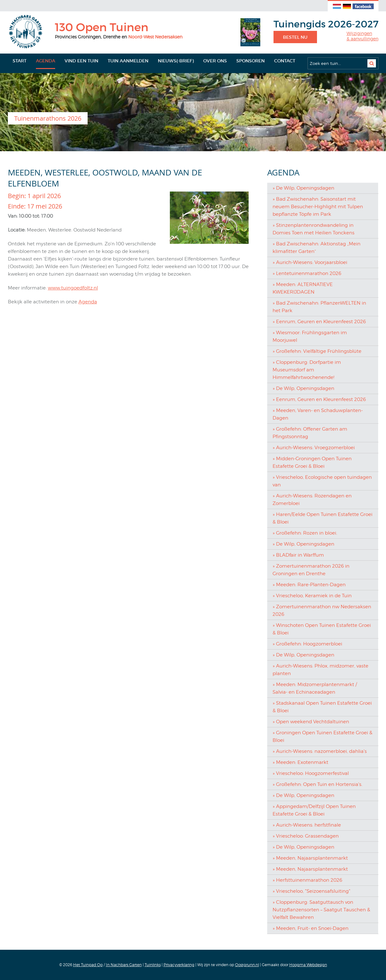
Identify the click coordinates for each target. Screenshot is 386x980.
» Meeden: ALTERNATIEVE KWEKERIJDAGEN (303, 288)
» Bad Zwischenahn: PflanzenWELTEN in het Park (319, 307)
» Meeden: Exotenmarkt (300, 762)
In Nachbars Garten (124, 965)
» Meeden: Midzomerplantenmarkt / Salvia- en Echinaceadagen (315, 688)
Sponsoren (251, 61)
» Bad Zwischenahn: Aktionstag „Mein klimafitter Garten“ (317, 248)
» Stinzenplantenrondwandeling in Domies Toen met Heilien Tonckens (314, 229)
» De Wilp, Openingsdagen (303, 188)
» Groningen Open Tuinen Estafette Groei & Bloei (323, 736)
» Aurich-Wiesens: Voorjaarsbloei (310, 262)
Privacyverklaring (179, 965)
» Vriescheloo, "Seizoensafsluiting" (311, 891)
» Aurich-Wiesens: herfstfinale (307, 825)
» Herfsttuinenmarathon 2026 (307, 880)
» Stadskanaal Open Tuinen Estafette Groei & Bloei (322, 707)
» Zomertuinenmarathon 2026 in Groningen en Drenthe (311, 570)
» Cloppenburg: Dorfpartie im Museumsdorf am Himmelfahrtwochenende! (307, 370)
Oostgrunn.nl (247, 965)
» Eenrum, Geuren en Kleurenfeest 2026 (319, 322)
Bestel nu (295, 37)
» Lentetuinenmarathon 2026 (307, 273)
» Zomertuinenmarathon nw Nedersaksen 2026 (322, 610)
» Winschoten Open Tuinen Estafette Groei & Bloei (322, 629)
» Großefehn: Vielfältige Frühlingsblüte (317, 351)
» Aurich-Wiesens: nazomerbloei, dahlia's (320, 751)
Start (20, 61)
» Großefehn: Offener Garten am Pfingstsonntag (310, 433)
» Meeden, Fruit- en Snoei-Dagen (311, 928)
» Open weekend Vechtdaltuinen (311, 722)
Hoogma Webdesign (308, 965)
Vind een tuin (81, 61)
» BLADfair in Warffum (298, 555)
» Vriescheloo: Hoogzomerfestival (311, 773)
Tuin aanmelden (128, 61)
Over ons (215, 61)
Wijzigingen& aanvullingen (363, 36)
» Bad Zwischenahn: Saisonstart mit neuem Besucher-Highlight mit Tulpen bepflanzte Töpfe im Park (318, 207)
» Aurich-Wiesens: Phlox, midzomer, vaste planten (320, 670)
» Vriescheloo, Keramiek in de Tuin (312, 596)
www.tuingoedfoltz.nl (73, 288)
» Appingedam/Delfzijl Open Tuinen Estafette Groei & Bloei (314, 810)
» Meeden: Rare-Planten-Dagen (309, 585)
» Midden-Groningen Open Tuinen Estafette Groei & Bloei (312, 462)
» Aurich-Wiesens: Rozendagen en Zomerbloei (312, 500)
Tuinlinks (153, 965)
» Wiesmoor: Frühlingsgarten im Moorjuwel (310, 336)
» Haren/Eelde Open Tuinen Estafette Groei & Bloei (323, 518)
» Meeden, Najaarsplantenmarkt (310, 858)
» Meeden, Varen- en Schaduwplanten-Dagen (318, 414)
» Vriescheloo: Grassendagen (306, 836)
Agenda (46, 61)
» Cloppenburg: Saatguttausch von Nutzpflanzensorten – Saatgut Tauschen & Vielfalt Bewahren (321, 910)
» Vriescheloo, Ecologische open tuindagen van (322, 481)
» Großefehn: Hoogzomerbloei (307, 644)
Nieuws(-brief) (176, 61)
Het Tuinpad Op (88, 965)
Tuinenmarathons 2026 (48, 118)
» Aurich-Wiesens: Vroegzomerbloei (314, 448)
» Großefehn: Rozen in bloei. (305, 533)
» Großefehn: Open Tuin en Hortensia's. (317, 784)
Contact (285, 61)
